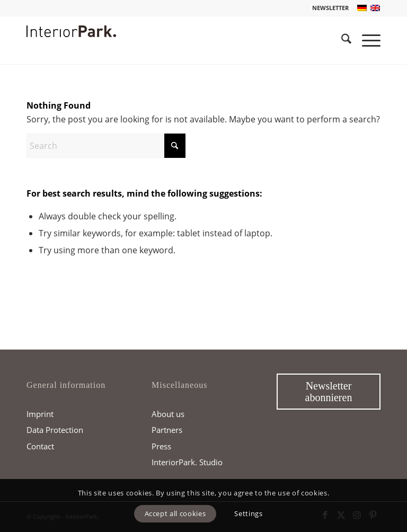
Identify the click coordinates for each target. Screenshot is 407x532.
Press (161, 446)
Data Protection (55, 430)
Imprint (40, 414)
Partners (167, 430)
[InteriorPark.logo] (71, 48)
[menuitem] (328, 8)
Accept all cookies (175, 513)
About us (168, 414)
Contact (40, 446)
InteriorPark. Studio (187, 462)
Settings (248, 513)
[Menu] (366, 40)
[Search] (341, 40)
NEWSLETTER (330, 8)
